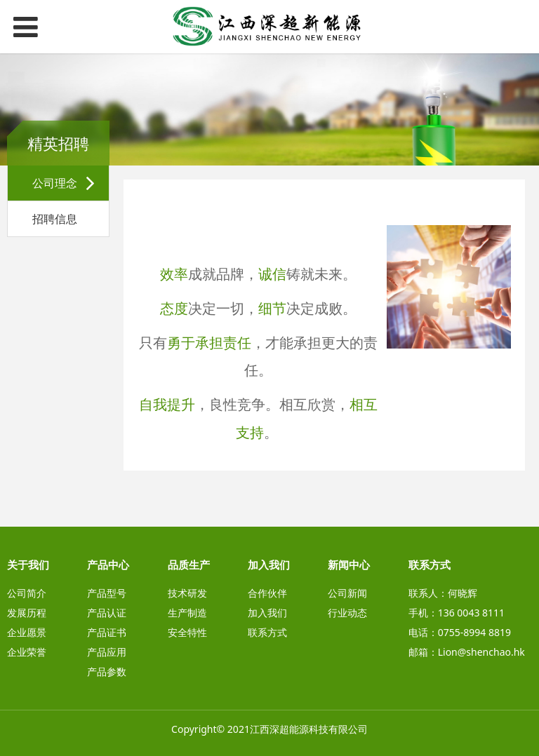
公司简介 (27, 593)
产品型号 (107, 593)
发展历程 (27, 613)
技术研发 (187, 593)
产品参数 (107, 671)
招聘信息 (55, 219)
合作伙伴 (267, 593)
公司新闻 (347, 593)
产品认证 (107, 613)
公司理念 (55, 183)
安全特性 (187, 632)
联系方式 (267, 632)
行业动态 (347, 613)
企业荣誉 (27, 652)
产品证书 (107, 632)
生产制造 (187, 613)
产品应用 (107, 652)
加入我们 (267, 613)
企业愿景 (27, 632)
